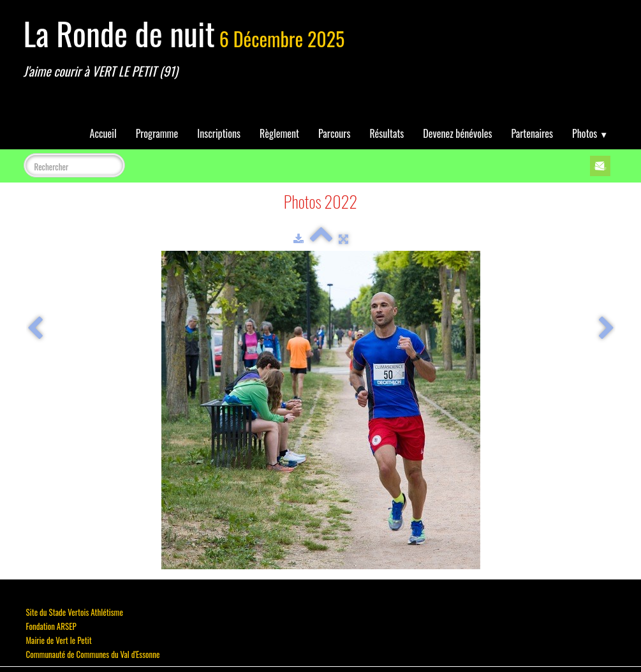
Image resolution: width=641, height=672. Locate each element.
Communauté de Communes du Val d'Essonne (93, 654)
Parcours (334, 133)
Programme (157, 133)
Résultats (387, 133)
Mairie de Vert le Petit (59, 640)
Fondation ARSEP (51, 626)
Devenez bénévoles (457, 133)
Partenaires (532, 133)
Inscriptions (219, 133)
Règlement (279, 133)
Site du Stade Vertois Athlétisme (75, 612)
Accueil (103, 133)
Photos (590, 133)
